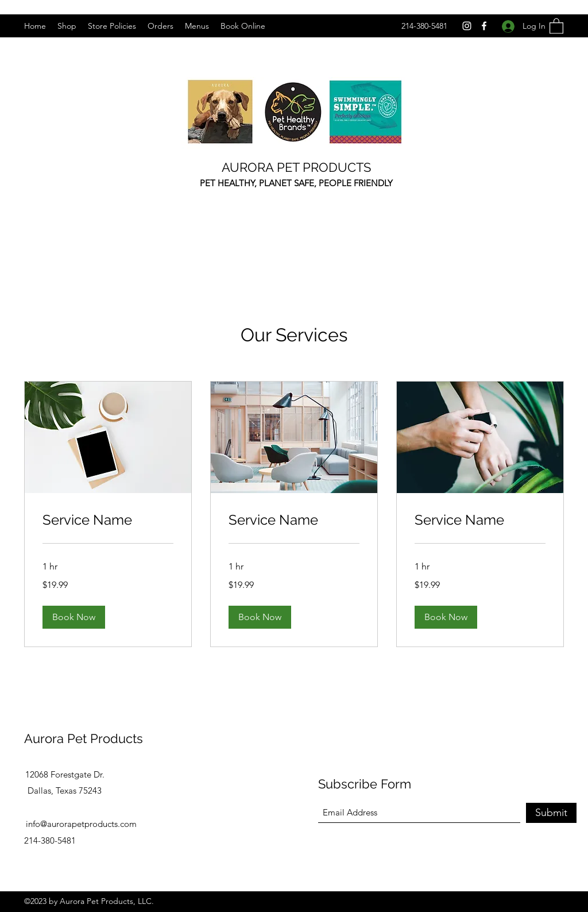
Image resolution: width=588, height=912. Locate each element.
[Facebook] (484, 26)
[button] (556, 26)
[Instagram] (467, 26)
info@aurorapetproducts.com (81, 824)
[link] (108, 520)
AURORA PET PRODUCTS (296, 167)
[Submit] (551, 813)
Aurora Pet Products (84, 738)
